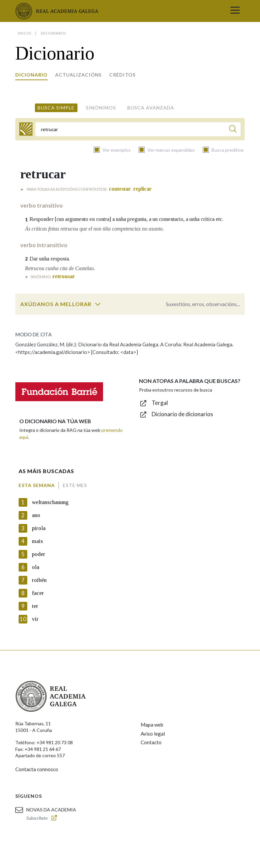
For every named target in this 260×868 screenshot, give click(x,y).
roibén (39, 580)
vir (35, 619)
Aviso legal (153, 734)
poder (39, 554)
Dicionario (31, 75)
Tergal (160, 403)
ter (35, 606)
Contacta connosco (37, 769)
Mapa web (152, 725)
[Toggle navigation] (235, 11)
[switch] (98, 304)
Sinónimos (101, 108)
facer (38, 593)
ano (36, 515)
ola (36, 567)
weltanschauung (50, 502)
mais (37, 541)
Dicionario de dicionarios (182, 414)
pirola (39, 528)
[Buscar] (233, 130)
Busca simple (56, 108)
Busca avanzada (151, 108)
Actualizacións (78, 75)
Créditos (123, 75)
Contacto (151, 742)
